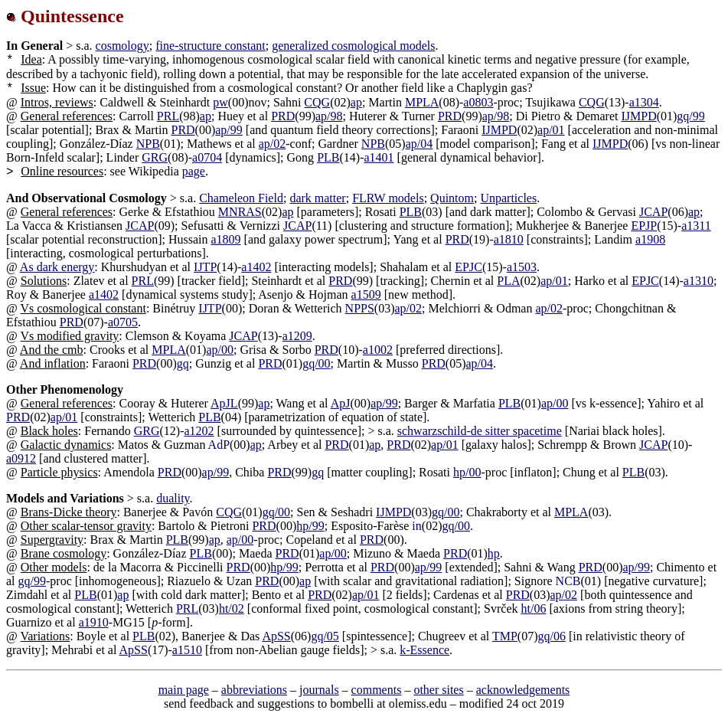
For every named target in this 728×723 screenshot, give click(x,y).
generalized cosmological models (353, 46)
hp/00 (467, 472)
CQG (317, 102)
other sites (438, 690)
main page (184, 690)
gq (183, 363)
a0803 (478, 102)
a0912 (21, 458)
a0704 (207, 157)
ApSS (276, 636)
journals (319, 690)
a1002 (378, 350)
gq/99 (690, 116)
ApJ (341, 403)
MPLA (422, 102)
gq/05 (325, 636)
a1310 (699, 281)
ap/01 (551, 130)
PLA (508, 281)
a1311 (696, 226)
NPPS (360, 308)
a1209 (297, 336)
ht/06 (533, 608)
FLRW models (388, 198)
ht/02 (232, 608)
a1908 (650, 239)
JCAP (653, 212)
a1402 (256, 267)
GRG (155, 157)
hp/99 (310, 526)
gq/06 (552, 636)
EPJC (468, 267)
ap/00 (220, 350)
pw (220, 102)
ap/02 (273, 144)
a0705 (123, 322)
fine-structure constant (211, 46)
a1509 (366, 294)
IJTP (205, 267)
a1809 (225, 239)
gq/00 (316, 363)
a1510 (187, 650)
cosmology (122, 46)
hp (494, 553)
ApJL (224, 403)
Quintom (452, 198)
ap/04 (419, 144)
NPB (148, 144)
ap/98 (329, 116)
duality (173, 498)
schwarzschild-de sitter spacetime (480, 431)
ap (356, 102)
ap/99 (229, 130)
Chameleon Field (241, 198)
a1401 (379, 157)
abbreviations (254, 690)
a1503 (522, 267)
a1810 (509, 239)
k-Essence (424, 650)
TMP (505, 636)
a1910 (94, 622)
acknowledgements (523, 690)
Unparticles (508, 198)
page (194, 171)
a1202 (199, 431)
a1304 (644, 102)
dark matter (317, 198)
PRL (168, 116)
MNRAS (240, 212)
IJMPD (638, 116)
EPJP (644, 226)
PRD (283, 116)
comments (377, 690)
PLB (328, 157)
